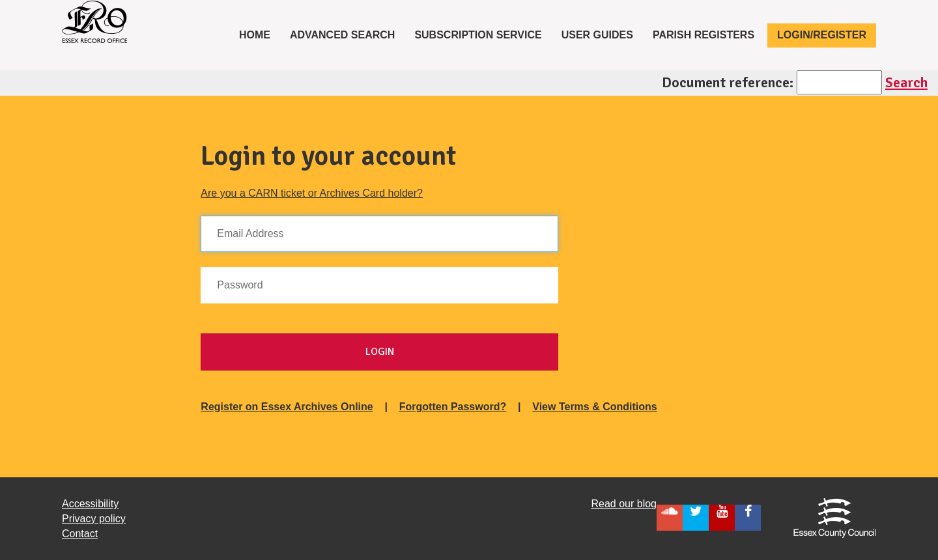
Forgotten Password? (453, 407)
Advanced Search (343, 35)
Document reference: (728, 82)
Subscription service (478, 35)
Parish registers (703, 35)
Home (260, 34)
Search (906, 82)
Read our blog (624, 504)
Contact (80, 534)
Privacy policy (94, 519)
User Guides (597, 35)
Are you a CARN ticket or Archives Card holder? (312, 193)
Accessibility (90, 504)
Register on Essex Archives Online (287, 407)
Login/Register (822, 35)
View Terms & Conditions (594, 407)
